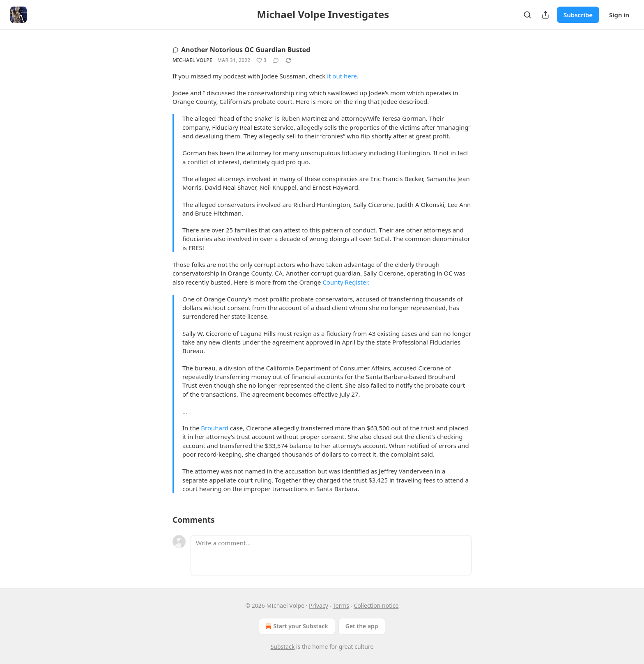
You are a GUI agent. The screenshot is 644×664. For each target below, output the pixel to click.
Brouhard (215, 428)
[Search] (527, 15)
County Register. (346, 282)
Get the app (362, 626)
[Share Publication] (545, 15)
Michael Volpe (192, 60)
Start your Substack (296, 626)
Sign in (619, 15)
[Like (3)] (261, 60)
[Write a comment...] (331, 555)
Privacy (319, 605)
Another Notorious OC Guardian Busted (241, 50)
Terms (341, 605)
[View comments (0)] (276, 60)
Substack (283, 647)
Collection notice (376, 605)
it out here (342, 76)
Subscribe (578, 15)
